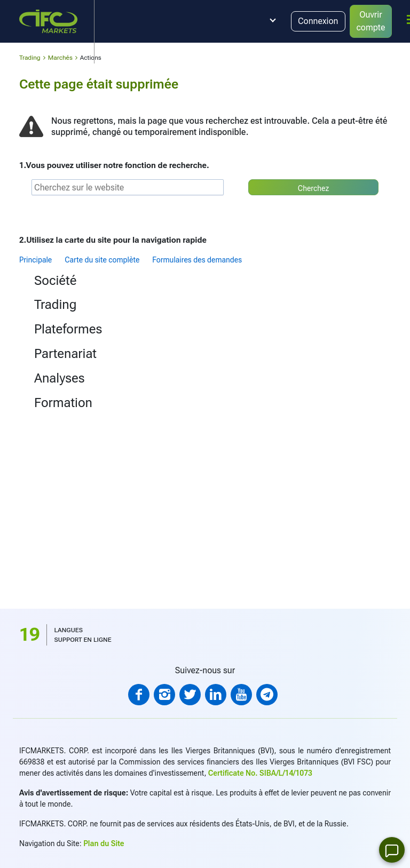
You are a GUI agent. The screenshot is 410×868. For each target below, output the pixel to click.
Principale (36, 260)
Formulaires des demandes (197, 260)
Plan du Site (104, 843)
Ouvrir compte (371, 21)
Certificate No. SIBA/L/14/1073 (260, 773)
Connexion (318, 21)
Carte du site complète (102, 260)
